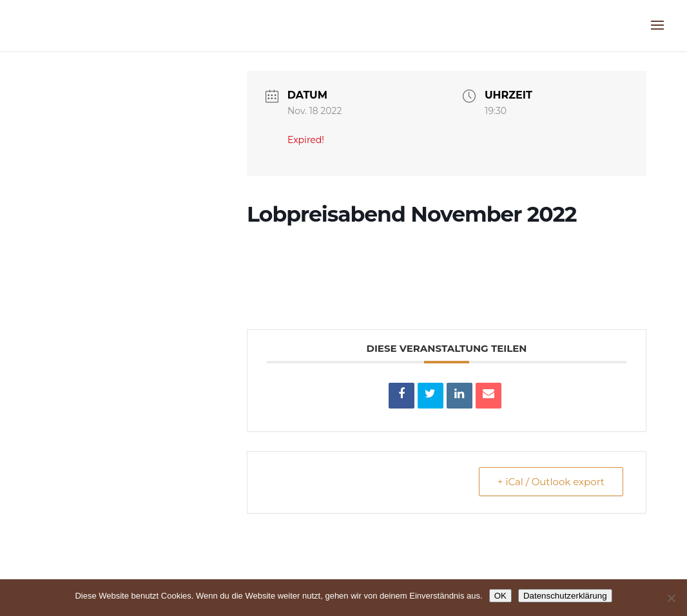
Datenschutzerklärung (565, 596)
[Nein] (671, 598)
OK (500, 596)
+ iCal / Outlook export (551, 482)
